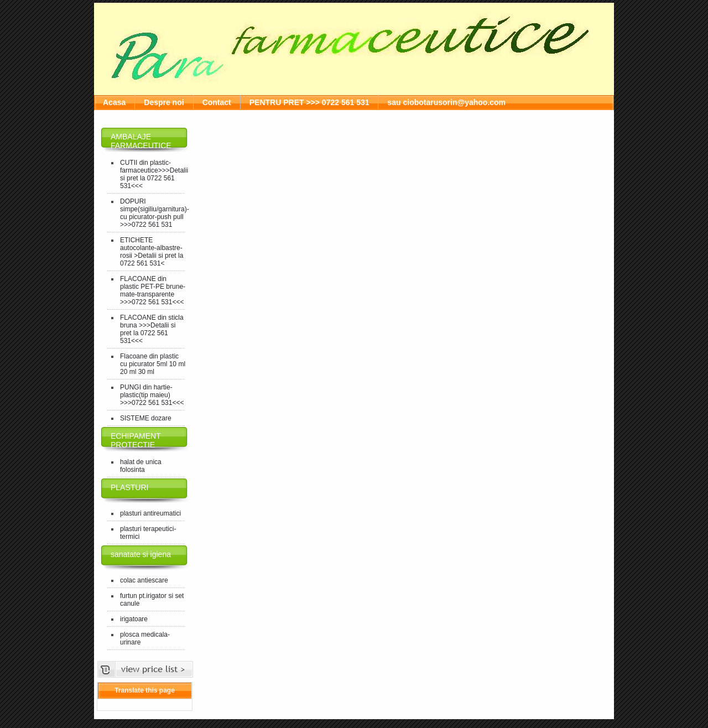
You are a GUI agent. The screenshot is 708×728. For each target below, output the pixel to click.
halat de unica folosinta (141, 466)
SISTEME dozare (146, 418)
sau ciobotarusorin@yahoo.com (446, 102)
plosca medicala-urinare (145, 638)
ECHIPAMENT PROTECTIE (136, 440)
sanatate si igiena (141, 554)
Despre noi (164, 102)
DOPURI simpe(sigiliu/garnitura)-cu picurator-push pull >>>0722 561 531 (153, 213)
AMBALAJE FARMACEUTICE (141, 141)
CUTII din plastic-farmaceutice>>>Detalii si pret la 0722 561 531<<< (153, 174)
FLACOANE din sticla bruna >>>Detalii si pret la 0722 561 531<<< (152, 329)
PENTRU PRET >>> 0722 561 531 (309, 102)
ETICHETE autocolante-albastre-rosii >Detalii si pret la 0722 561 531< (152, 252)
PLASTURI (129, 487)
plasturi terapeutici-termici (148, 533)
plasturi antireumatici (150, 513)
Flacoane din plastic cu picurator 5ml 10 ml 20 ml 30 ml (153, 364)
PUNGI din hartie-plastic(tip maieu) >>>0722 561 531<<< (152, 395)
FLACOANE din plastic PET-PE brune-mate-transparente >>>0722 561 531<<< (153, 290)
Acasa (114, 102)
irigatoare (134, 619)
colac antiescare (144, 580)
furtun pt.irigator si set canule (152, 600)
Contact (217, 102)
